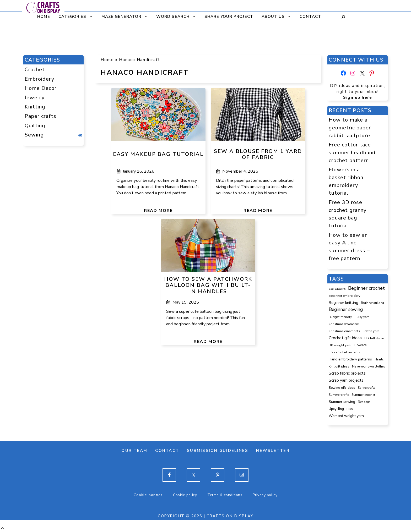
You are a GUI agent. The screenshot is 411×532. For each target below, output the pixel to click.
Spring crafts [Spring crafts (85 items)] (367, 388)
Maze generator (126, 17)
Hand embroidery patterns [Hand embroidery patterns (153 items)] (350, 359)
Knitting (35, 107)
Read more (158, 211)
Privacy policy (265, 495)
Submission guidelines (218, 451)
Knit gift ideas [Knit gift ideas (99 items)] (339, 366)
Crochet (35, 70)
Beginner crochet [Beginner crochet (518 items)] (366, 288)
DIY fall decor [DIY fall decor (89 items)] (374, 338)
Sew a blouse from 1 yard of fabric (258, 154)
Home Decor (41, 88)
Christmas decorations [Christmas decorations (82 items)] (344, 324)
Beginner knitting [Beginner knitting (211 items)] (344, 303)
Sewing (34, 135)
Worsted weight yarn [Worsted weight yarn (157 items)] (346, 416)
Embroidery (39, 79)
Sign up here (358, 97)
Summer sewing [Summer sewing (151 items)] (342, 402)
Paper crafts (40, 116)
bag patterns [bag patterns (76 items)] (337, 289)
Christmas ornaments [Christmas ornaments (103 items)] (344, 331)
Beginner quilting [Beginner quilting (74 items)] (372, 303)
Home (43, 17)
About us (278, 17)
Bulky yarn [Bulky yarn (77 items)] (362, 317)
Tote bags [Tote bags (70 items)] (364, 402)
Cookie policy (185, 495)
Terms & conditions (225, 495)
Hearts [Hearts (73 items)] (379, 360)
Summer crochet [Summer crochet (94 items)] (363, 395)
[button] (2, 528)
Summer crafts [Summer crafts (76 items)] (339, 395)
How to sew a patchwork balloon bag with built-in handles (208, 285)
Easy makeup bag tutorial (158, 154)
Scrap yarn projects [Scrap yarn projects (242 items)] (346, 380)
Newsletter (273, 451)
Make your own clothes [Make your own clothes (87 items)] (369, 366)
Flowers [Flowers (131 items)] (360, 345)
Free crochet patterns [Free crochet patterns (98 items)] (345, 352)
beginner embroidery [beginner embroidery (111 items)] (344, 296)
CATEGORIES (77, 17)
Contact (310, 17)
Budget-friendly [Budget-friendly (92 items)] (340, 317)
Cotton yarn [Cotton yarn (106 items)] (371, 331)
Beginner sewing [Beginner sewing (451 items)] (346, 309)
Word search (178, 17)
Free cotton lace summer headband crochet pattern (352, 152)
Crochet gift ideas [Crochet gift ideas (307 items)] (345, 338)
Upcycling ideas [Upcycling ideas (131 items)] (341, 409)
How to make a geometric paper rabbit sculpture (350, 128)
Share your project (228, 17)
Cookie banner (148, 495)
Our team (134, 451)
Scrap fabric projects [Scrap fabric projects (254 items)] (347, 373)
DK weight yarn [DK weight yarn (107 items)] (340, 345)
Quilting (35, 126)
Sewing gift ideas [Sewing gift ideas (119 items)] (342, 388)
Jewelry (35, 98)
